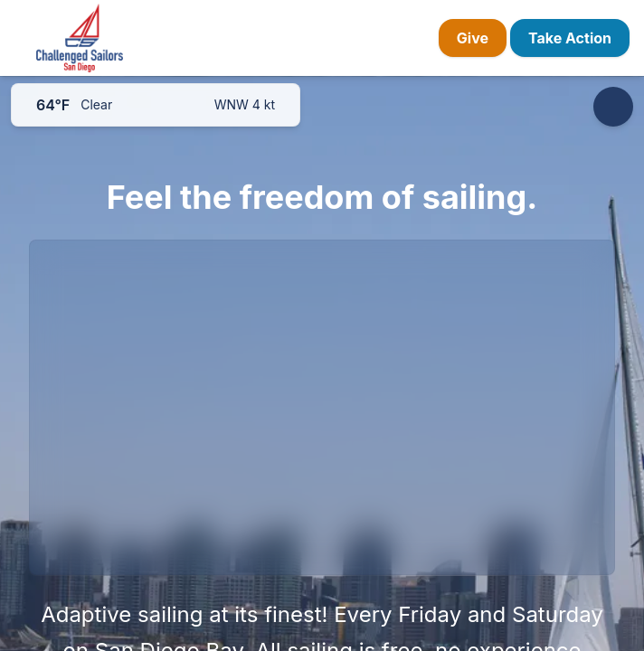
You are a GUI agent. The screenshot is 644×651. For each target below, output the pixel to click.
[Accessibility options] (613, 107)
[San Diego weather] (156, 105)
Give (473, 38)
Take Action (570, 38)
